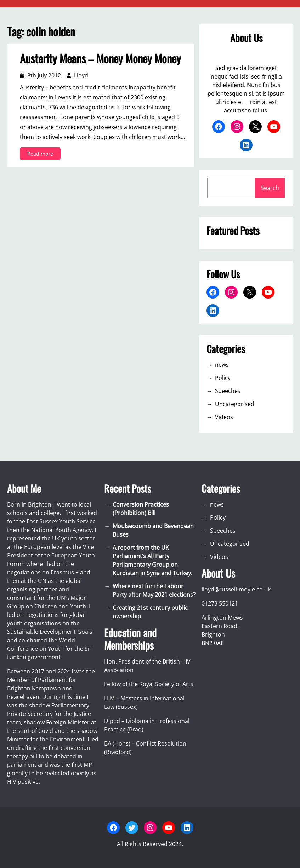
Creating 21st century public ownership (150, 612)
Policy (223, 378)
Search (270, 188)
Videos (224, 417)
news (222, 365)
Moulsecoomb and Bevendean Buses (153, 530)
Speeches (228, 391)
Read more (42, 155)
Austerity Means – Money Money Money (100, 58)
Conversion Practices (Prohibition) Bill (141, 509)
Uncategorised (235, 404)
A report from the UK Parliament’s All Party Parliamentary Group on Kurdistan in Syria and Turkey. (152, 560)
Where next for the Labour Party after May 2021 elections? (154, 590)
